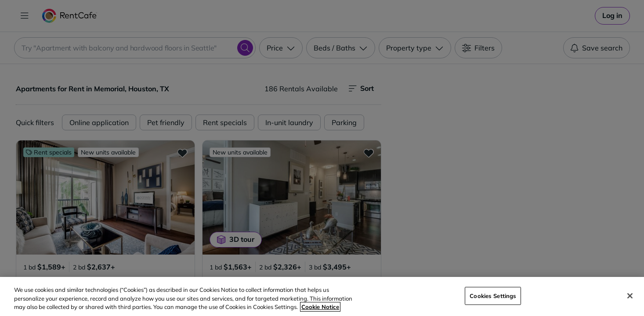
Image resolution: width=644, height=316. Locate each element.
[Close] (630, 296)
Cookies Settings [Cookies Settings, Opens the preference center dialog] (493, 295)
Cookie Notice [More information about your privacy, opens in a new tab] (320, 307)
